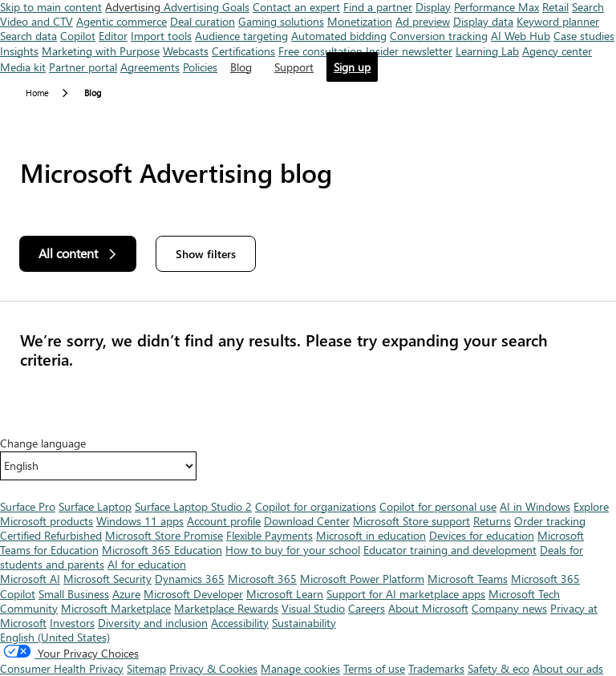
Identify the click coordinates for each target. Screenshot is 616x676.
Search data (28, 36)
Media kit (23, 67)
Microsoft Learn (285, 594)
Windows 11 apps (140, 521)
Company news (509, 608)
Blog (241, 67)
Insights (19, 51)
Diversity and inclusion (153, 623)
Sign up (352, 67)
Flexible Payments (269, 535)
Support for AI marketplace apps (406, 594)
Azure (126, 594)
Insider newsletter (409, 51)
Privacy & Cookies (213, 668)
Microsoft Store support (411, 521)
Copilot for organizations (316, 506)
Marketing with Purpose (101, 51)
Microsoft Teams (468, 579)
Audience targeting (241, 36)
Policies (200, 67)
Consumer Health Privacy (62, 668)
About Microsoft (428, 608)
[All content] (78, 254)
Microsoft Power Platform (362, 579)
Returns (492, 521)
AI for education (147, 564)
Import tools (161, 36)
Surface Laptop (95, 506)
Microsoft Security (107, 579)
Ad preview (423, 21)
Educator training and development (450, 550)
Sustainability (304, 623)
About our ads (568, 668)
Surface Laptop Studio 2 (193, 506)
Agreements (150, 67)
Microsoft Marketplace (116, 608)
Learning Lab (487, 51)
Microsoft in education (371, 535)
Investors (72, 623)
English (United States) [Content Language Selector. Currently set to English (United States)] (55, 637)
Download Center (307, 521)
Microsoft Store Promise (164, 535)
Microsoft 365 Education (162, 550)
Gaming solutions (281, 21)
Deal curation (203, 21)
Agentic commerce (122, 21)
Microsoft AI (30, 579)
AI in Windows (535, 506)
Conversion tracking (439, 36)
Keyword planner (558, 21)
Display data (483, 21)
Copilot (78, 36)
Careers (367, 608)
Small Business (74, 594)
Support (294, 67)
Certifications (243, 51)
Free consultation (320, 51)
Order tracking (550, 521)
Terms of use (374, 668)
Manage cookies (300, 668)
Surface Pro (28, 506)
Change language (43, 443)
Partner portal (83, 67)
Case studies (584, 36)
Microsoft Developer (193, 594)
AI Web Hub (521, 36)
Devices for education (482, 535)
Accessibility (240, 623)
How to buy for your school (293, 550)
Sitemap (146, 668)
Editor (113, 36)
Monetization (360, 21)
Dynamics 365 (190, 579)
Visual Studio (313, 608)
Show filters (206, 254)
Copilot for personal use (438, 506)
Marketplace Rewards (226, 608)
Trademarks (436, 668)
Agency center (557, 51)
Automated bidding (339, 36)
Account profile (224, 521)
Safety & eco (498, 668)
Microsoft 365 (262, 579)
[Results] (308, 350)
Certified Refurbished (51, 535)
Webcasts (186, 51)
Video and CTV (36, 21)
